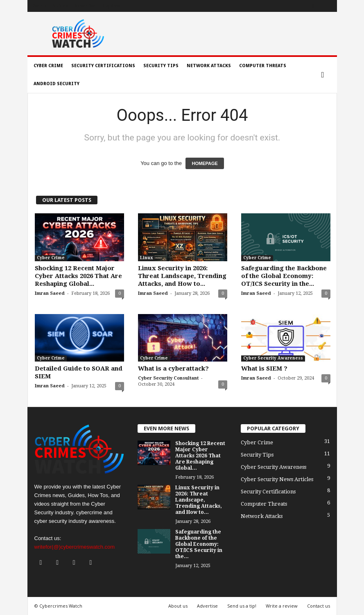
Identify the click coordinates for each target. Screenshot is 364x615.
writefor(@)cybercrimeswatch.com (75, 547)
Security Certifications (103, 66)
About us (178, 606)
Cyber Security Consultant (168, 378)
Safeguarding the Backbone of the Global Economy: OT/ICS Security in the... (284, 276)
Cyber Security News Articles (277, 479)
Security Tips (161, 66)
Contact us (319, 606)
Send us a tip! (242, 606)
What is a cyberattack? (173, 369)
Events (40, 6)
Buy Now (111, 6)
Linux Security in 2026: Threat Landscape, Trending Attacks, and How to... (182, 276)
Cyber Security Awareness (273, 358)
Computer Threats (263, 66)
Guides (60, 6)
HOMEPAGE (205, 163)
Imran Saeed (50, 293)
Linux (146, 258)
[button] (325, 75)
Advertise (85, 6)
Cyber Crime (48, 66)
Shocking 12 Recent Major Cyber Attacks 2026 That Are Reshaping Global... (78, 276)
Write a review (282, 606)
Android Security (57, 84)
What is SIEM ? (264, 369)
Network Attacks (209, 66)
